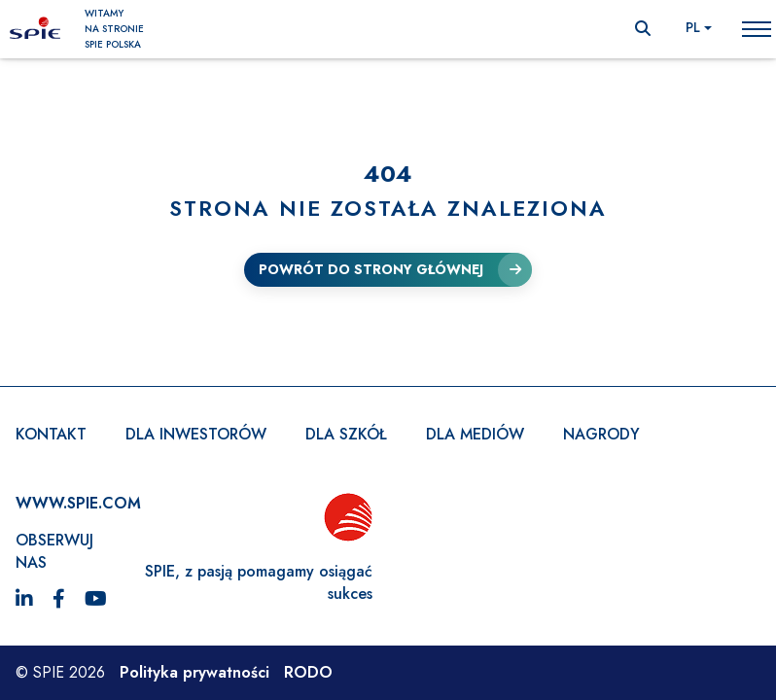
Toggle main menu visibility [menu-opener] (757, 28)
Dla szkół (346, 434)
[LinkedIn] (24, 600)
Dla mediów (475, 434)
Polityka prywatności (194, 672)
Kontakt (51, 434)
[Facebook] (59, 600)
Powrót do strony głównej (371, 269)
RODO (308, 672)
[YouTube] (96, 600)
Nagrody (601, 434)
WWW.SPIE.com (78, 503)
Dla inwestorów (196, 434)
